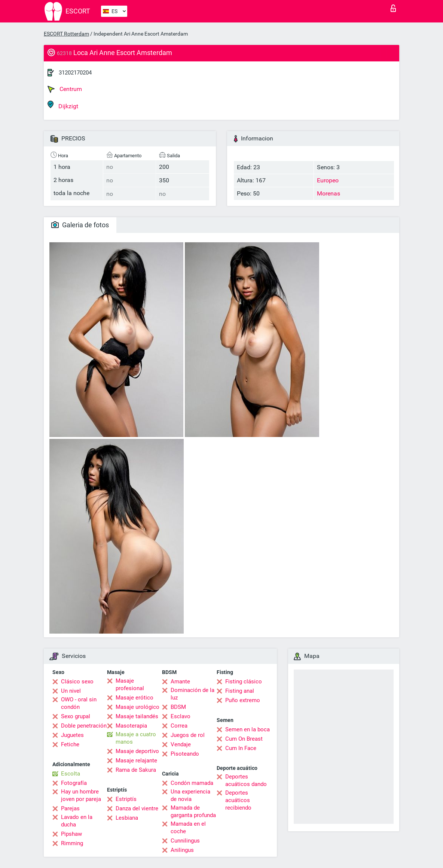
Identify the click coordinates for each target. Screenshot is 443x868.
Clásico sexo (77, 682)
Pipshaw (71, 834)
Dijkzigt (63, 105)
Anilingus (182, 850)
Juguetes (72, 735)
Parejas (70, 808)
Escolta (71, 774)
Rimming (72, 843)
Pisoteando (185, 754)
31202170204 (75, 73)
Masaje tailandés (137, 716)
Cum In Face (241, 748)
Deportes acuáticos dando (246, 780)
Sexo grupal (76, 716)
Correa (179, 726)
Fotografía (74, 783)
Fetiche (70, 744)
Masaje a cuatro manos (136, 738)
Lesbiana (127, 818)
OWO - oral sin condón (79, 703)
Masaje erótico (135, 698)
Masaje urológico (138, 707)
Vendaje (181, 744)
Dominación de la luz (193, 694)
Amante (180, 682)
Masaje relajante (136, 761)
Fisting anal (240, 691)
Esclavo (181, 716)
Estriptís (126, 799)
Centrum (65, 89)
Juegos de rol (188, 735)
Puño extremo (243, 700)
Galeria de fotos (80, 225)
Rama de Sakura (136, 770)
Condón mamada (192, 783)
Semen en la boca (248, 729)
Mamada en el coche (188, 828)
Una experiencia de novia (190, 795)
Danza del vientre (137, 808)
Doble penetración (84, 726)
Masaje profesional (130, 685)
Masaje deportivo (137, 751)
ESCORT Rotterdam (66, 34)
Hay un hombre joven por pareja (81, 795)
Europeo (328, 180)
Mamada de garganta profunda (193, 811)
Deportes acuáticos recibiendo (238, 800)
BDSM (178, 707)
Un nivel (71, 691)
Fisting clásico (244, 682)
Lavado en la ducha (77, 821)
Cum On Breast (244, 739)
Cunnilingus (185, 841)
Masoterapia (131, 726)
